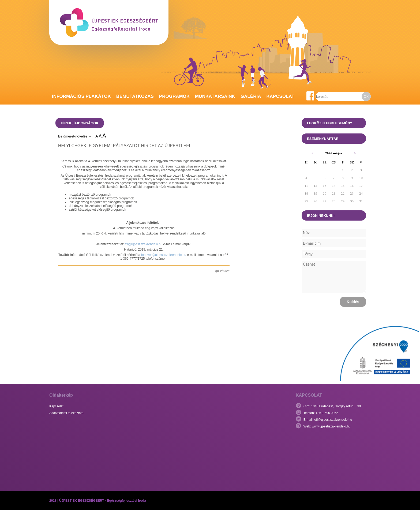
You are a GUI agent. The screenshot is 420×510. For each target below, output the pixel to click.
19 (315, 193)
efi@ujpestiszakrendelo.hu (143, 244)
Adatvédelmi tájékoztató (66, 413)
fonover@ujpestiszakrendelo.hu (164, 255)
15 (343, 186)
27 (325, 201)
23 (352, 193)
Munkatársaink (215, 96)
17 (361, 186)
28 (334, 201)
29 (343, 201)
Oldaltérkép (61, 395)
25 (306, 201)
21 (334, 193)
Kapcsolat (280, 96)
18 (306, 193)
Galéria (251, 96)
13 (325, 186)
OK (366, 97)
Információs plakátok (81, 96)
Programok (174, 96)
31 (361, 201)
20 (325, 193)
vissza (222, 271)
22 (343, 193)
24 (361, 193)
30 (352, 201)
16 (352, 186)
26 (315, 201)
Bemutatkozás (135, 96)
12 (315, 186)
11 (306, 186)
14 (334, 186)
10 (361, 178)
